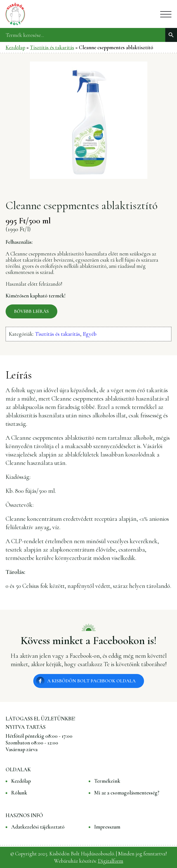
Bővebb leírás (31, 311)
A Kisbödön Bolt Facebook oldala (91, 681)
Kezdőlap (15, 47)
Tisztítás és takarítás (52, 47)
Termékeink (107, 781)
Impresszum (107, 827)
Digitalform (111, 861)
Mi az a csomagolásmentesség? (127, 793)
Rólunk (19, 793)
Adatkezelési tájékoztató (38, 827)
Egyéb (90, 334)
